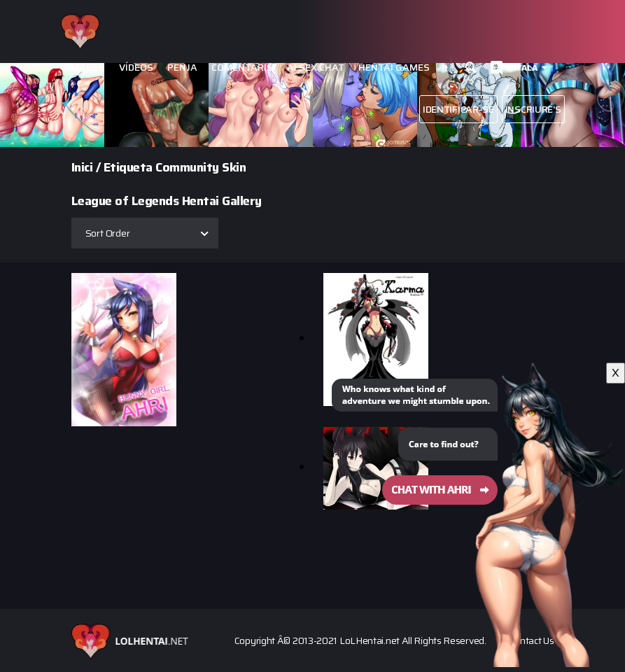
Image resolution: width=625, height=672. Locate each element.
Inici (82, 167)
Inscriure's (533, 109)
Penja (182, 68)
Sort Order (108, 233)
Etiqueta (128, 167)
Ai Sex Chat (316, 68)
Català (522, 68)
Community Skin (201, 167)
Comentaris (242, 68)
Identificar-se (458, 109)
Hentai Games (394, 68)
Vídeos (136, 68)
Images (86, 68)
